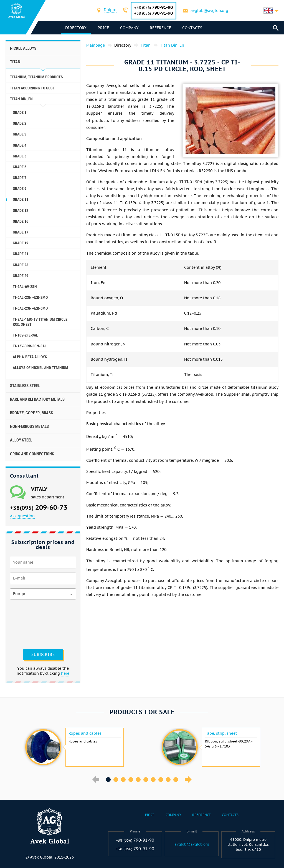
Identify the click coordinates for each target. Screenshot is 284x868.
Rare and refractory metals (37, 399)
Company (129, 28)
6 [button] (146, 780)
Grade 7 (20, 178)
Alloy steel (21, 440)
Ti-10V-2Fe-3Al (25, 335)
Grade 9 (20, 189)
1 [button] (108, 780)
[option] (74, 747)
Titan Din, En (21, 99)
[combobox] (110, 10)
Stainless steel (25, 386)
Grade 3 (20, 134)
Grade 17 (21, 232)
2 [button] (116, 780)
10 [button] (176, 780)
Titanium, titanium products (36, 77)
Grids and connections (32, 454)
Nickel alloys (23, 48)
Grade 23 (21, 265)
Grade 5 (20, 156)
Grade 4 (20, 145)
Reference (160, 28)
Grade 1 (20, 112)
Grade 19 (21, 243)
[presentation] (33, 624)
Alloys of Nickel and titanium (40, 368)
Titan (15, 62)
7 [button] (153, 780)
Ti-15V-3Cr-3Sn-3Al (30, 346)
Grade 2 (20, 123)
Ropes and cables (85, 733)
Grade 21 (21, 254)
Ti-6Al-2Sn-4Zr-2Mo (30, 297)
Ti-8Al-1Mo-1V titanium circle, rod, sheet (40, 322)
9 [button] (168, 780)
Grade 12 (21, 210)
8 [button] (161, 780)
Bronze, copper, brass (31, 413)
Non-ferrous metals (29, 427)
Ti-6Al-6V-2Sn (25, 287)
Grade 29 (21, 276)
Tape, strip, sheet (221, 733)
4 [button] (131, 780)
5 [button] (138, 780)
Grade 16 (21, 221)
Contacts (192, 28)
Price (103, 28)
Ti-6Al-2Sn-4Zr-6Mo (30, 308)
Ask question (22, 516)
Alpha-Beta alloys (30, 357)
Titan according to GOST (32, 88)
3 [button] (123, 780)
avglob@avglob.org (209, 11)
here (65, 673)
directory (76, 28)
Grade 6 (20, 167)
